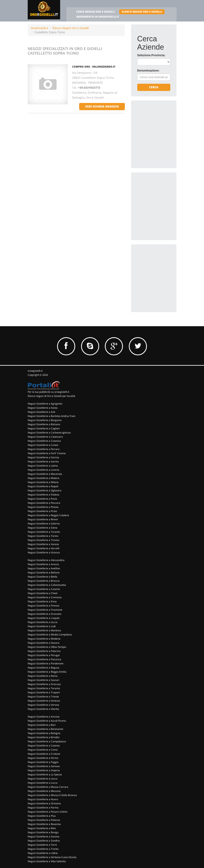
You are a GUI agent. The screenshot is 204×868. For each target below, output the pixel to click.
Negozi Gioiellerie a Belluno (44, 572)
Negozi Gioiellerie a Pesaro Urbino (48, 812)
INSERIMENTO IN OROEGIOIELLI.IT (98, 17)
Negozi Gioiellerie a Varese (43, 544)
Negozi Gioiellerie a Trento (43, 849)
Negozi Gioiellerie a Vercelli (44, 548)
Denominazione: (148, 70)
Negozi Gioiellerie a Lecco (43, 779)
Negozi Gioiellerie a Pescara (44, 503)
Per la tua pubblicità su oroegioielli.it (48, 392)
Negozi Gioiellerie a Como (43, 750)
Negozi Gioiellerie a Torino (43, 536)
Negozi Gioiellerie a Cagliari (44, 428)
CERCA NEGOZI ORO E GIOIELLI (95, 12)
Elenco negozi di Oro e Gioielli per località (51, 396)
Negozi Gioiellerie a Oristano (44, 803)
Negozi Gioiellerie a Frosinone (45, 610)
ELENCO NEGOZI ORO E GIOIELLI (142, 12)
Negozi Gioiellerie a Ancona (44, 717)
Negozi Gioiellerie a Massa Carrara (48, 787)
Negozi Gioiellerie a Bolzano (44, 424)
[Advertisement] (168, 133)
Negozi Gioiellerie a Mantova (44, 630)
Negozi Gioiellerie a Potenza (44, 820)
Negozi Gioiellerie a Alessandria (46, 560)
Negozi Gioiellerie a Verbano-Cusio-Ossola (52, 857)
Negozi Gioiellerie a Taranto (44, 532)
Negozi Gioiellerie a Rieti (42, 828)
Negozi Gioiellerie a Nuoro (43, 799)
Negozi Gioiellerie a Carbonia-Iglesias (49, 433)
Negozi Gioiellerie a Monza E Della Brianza (52, 795)
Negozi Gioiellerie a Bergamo (45, 420)
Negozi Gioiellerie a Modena (44, 639)
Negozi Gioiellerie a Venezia (44, 701)
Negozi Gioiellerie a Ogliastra (45, 490)
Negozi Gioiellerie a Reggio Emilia (47, 672)
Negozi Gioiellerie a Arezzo (43, 564)
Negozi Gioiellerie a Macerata (45, 474)
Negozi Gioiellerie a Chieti (43, 593)
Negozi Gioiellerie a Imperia (44, 770)
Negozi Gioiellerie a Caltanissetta (47, 585)
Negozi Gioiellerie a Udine (43, 853)
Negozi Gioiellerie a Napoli (43, 486)
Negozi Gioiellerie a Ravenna (44, 824)
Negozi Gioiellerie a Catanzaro (45, 437)
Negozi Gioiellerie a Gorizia (43, 457)
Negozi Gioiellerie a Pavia (42, 499)
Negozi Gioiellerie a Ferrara (44, 449)
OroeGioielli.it (39, 28)
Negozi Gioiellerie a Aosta (43, 408)
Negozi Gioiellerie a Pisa (42, 816)
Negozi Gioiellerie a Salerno (44, 524)
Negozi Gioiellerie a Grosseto (45, 614)
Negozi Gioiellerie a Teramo (44, 688)
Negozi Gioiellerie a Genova (44, 766)
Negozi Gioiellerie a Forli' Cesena (47, 453)
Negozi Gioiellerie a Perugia (44, 655)
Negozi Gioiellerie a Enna (42, 601)
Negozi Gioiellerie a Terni (42, 845)
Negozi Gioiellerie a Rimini (43, 519)
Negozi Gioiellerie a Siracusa (44, 684)
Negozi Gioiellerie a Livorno (44, 470)
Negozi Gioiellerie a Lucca (43, 783)
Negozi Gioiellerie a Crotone (44, 754)
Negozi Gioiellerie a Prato (42, 511)
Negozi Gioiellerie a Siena (42, 528)
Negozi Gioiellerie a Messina (44, 791)
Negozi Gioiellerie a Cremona (45, 597)
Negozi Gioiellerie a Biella (42, 577)
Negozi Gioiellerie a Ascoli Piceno (47, 721)
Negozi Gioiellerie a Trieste (43, 697)
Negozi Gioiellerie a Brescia (44, 581)
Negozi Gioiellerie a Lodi (42, 626)
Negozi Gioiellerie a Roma (43, 676)
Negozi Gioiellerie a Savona (44, 836)
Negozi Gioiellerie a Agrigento (45, 404)
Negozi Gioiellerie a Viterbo (43, 709)
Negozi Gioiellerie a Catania (44, 746)
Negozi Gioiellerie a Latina (43, 466)
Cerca (154, 87)
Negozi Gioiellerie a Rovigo (43, 832)
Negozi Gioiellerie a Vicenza (44, 552)
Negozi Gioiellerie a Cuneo (43, 445)
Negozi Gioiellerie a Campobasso (47, 741)
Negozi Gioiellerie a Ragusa (44, 668)
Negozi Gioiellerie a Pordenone (46, 663)
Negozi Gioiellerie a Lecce (43, 622)
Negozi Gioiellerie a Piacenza (44, 659)
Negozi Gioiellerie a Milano (43, 482)
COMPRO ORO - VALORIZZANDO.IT (94, 67)
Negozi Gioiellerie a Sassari (44, 680)
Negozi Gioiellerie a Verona (43, 705)
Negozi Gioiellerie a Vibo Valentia (47, 861)
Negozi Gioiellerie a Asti (41, 412)
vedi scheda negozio (102, 106)
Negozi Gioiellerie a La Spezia (45, 774)
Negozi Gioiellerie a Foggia (43, 762)
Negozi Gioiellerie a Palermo (44, 651)
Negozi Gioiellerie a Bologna (44, 733)
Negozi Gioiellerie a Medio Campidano (50, 635)
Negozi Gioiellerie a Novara (44, 643)
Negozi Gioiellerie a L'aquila (44, 618)
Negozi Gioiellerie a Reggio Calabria (48, 515)
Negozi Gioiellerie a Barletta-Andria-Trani (51, 416)
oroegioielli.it (35, 371)
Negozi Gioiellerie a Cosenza (44, 441)
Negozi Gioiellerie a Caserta (44, 589)
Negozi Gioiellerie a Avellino (44, 568)
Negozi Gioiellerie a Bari (42, 725)
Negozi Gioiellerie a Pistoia (43, 507)
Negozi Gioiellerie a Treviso (44, 540)
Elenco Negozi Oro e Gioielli (71, 28)
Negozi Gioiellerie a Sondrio (44, 841)
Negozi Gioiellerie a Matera (44, 478)
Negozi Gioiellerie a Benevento (45, 729)
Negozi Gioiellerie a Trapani (44, 692)
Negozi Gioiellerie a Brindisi (44, 737)
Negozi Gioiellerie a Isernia (43, 461)
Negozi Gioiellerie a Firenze (44, 606)
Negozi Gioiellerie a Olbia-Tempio (47, 647)
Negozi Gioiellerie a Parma (43, 808)
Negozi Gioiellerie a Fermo (43, 758)
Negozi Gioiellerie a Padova (44, 495)
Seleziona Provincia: (151, 55)
